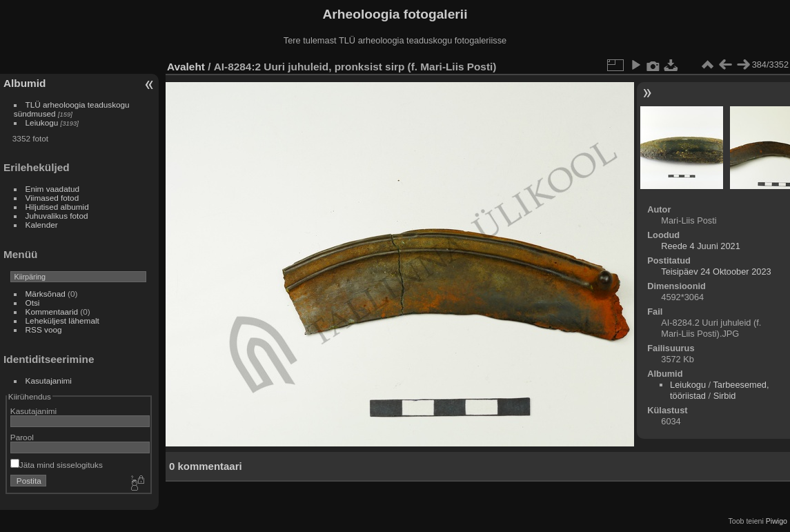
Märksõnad (46, 294)
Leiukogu (42, 122)
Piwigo (777, 521)
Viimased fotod (52, 198)
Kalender (42, 225)
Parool (22, 437)
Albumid (24, 83)
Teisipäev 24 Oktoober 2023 (716, 272)
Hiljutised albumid (57, 207)
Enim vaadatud (53, 189)
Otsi (33, 303)
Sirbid (725, 396)
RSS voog (44, 329)
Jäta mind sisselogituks (57, 465)
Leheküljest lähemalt (62, 321)
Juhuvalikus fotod (57, 216)
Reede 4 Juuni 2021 (701, 246)
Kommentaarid (52, 312)
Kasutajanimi (49, 381)
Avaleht (186, 67)
